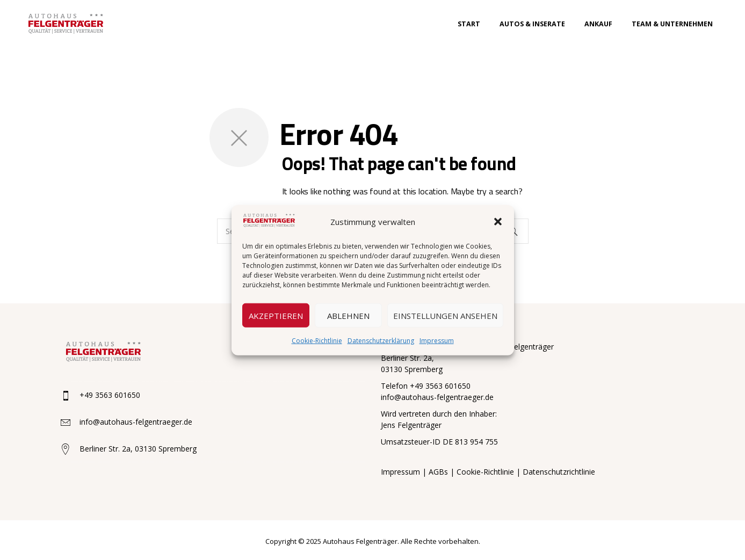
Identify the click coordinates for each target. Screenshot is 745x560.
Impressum (437, 341)
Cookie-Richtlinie (317, 341)
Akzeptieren (276, 315)
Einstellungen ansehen (445, 315)
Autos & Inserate (532, 24)
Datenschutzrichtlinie (559, 472)
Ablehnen (348, 315)
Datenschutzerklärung (381, 341)
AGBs (438, 472)
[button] (498, 222)
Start (469, 24)
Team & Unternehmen (672, 24)
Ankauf (598, 24)
